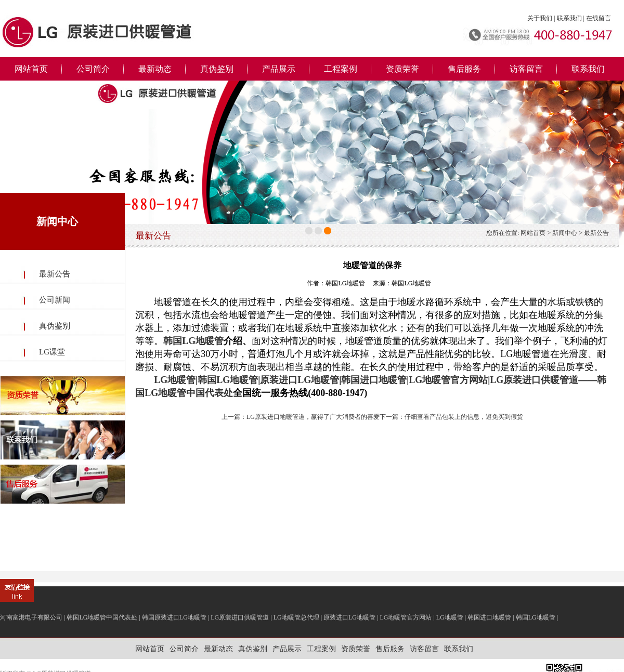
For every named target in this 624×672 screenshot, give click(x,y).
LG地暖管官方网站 (448, 380)
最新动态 (155, 69)
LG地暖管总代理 (296, 617)
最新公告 (55, 274)
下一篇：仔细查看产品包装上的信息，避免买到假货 (451, 417)
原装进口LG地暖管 (300, 380)
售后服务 (464, 69)
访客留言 (526, 69)
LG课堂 (52, 352)
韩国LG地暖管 (193, 341)
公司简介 (93, 69)
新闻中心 (565, 233)
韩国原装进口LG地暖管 (174, 617)
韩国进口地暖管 (374, 380)
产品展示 (279, 69)
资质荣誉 (402, 69)
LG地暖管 (175, 380)
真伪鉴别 (217, 69)
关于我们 (540, 18)
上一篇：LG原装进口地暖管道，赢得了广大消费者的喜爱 (301, 417)
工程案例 (341, 69)
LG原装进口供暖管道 (534, 380)
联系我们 (569, 18)
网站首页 (31, 69)
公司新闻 (55, 300)
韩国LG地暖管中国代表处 (102, 617)
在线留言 (599, 18)
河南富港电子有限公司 (31, 617)
